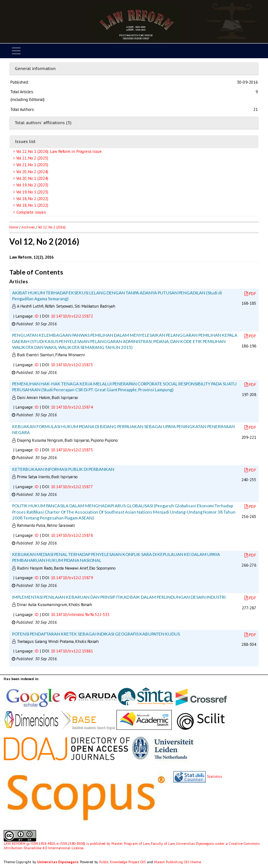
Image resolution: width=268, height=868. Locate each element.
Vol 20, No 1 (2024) (32, 178)
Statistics (214, 776)
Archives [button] (28, 227)
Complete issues (30, 212)
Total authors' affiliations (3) (43, 122)
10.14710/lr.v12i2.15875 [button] (72, 450)
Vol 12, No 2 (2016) (52, 227)
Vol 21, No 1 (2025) (32, 165)
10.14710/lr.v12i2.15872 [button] (72, 316)
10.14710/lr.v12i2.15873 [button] (72, 365)
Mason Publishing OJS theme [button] (177, 862)
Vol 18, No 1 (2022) (32, 205)
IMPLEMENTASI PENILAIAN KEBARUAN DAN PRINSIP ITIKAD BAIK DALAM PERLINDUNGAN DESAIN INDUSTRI (119, 597)
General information (35, 68)
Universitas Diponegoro (58, 862)
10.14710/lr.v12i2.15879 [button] (72, 578)
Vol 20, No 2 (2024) (32, 172)
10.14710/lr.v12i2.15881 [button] (72, 651)
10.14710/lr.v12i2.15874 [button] (72, 407)
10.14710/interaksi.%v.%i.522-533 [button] (80, 615)
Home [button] (14, 227)
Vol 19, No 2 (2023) (32, 185)
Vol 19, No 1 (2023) (32, 192)
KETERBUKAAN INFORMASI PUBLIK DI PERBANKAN (63, 469)
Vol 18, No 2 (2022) (32, 199)
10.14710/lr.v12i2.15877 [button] (72, 487)
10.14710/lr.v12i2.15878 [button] (72, 535)
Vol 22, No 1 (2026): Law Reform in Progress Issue (58, 151)
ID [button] (37, 316)
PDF (250, 294)
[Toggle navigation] (16, 51)
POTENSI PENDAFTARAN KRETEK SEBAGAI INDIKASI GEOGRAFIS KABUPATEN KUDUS (96, 634)
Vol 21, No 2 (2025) (32, 158)
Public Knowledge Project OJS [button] (122, 862)
